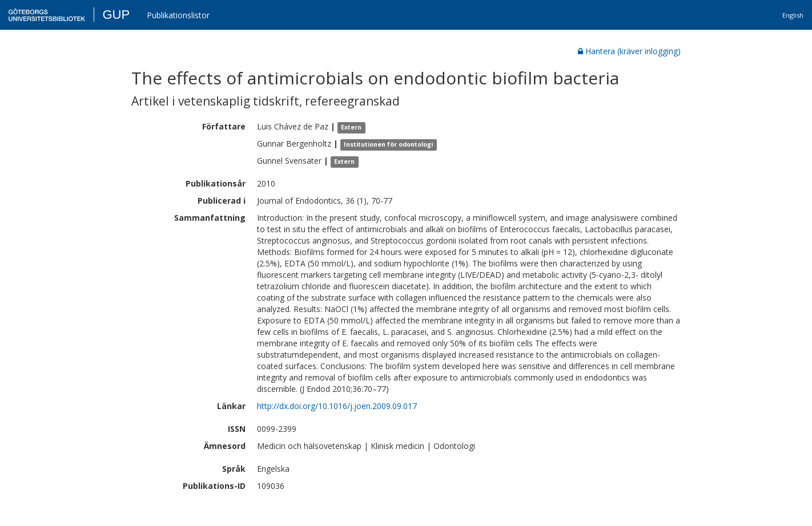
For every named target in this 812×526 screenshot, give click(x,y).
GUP (116, 15)
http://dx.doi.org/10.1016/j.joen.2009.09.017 (337, 406)
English (793, 15)
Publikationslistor (178, 15)
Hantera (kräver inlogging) (629, 51)
